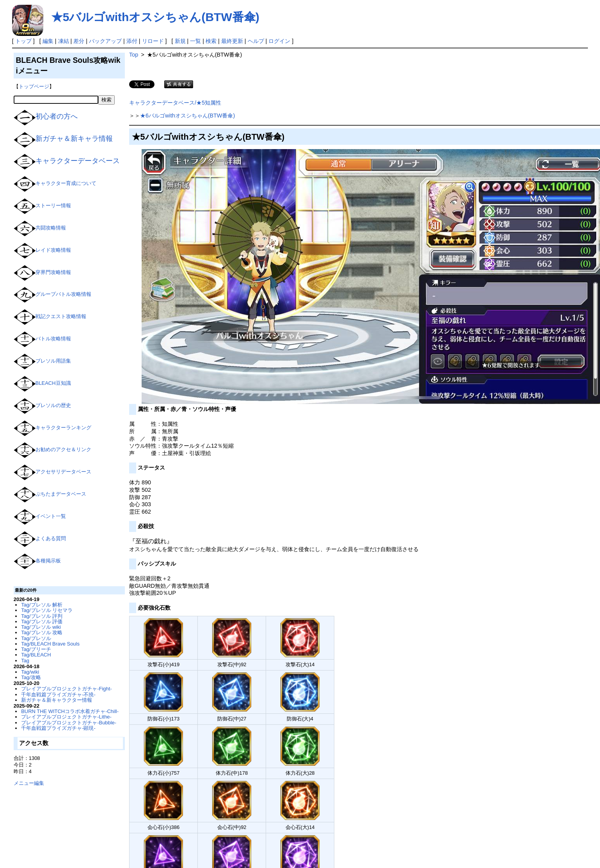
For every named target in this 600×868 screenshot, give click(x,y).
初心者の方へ (57, 116)
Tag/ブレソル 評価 (42, 622)
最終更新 (232, 41)
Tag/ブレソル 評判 (42, 616)
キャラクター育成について (66, 184)
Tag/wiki (30, 672)
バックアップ (105, 41)
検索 (211, 41)
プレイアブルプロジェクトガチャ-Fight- (66, 689)
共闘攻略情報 (51, 228)
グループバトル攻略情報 (63, 294)
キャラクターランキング (63, 428)
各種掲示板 (48, 561)
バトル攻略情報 (53, 339)
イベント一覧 (51, 516)
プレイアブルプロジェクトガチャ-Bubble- (69, 723)
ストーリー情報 (53, 206)
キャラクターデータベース (78, 161)
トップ (23, 41)
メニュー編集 (29, 783)
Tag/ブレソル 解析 (42, 605)
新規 (180, 41)
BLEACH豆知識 (53, 383)
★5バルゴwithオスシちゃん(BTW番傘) (155, 17)
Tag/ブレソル (36, 638)
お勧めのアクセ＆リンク (63, 450)
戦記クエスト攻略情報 (61, 317)
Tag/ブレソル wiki (41, 627)
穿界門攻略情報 (53, 272)
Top (134, 55)
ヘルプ (256, 41)
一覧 (195, 41)
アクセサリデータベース (63, 472)
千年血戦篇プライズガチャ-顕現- (58, 728)
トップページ (34, 86)
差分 (79, 41)
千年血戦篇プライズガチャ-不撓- (58, 695)
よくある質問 (51, 538)
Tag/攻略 (31, 677)
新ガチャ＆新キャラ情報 (74, 139)
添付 (132, 41)
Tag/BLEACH (36, 655)
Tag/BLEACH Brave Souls (50, 644)
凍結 (64, 41)
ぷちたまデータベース (61, 494)
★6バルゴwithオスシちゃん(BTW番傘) (187, 116)
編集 (48, 41)
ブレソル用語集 (53, 361)
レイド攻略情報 (53, 250)
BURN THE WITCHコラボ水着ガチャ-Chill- (70, 711)
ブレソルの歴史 (53, 405)
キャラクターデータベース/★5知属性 (175, 103)
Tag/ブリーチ (36, 649)
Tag (25, 661)
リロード (153, 41)
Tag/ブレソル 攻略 (42, 632)
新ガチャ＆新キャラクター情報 (57, 700)
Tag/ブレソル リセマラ (47, 610)
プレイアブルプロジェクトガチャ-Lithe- (66, 717)
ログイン (279, 41)
